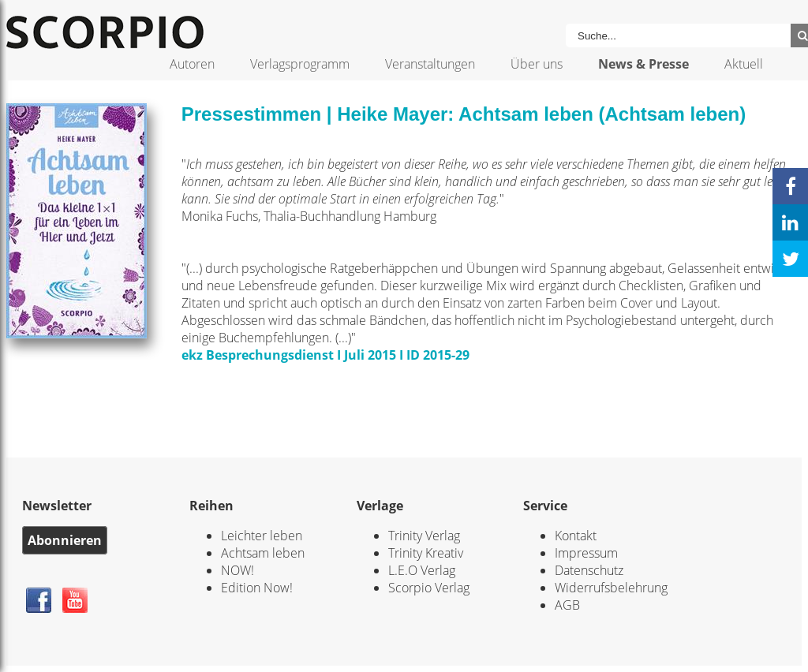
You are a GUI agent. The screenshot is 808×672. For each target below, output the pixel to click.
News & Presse (643, 64)
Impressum (586, 553)
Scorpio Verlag (429, 588)
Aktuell (744, 64)
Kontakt (576, 536)
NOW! (238, 570)
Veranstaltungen (430, 64)
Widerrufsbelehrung (611, 588)
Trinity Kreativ (426, 553)
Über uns (537, 64)
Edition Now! (257, 588)
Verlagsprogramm (300, 64)
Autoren (192, 64)
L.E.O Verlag (422, 570)
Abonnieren (65, 540)
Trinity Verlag (424, 536)
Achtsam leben (263, 553)
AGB (567, 605)
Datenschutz (589, 570)
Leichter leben (262, 536)
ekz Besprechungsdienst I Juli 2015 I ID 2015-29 (325, 355)
